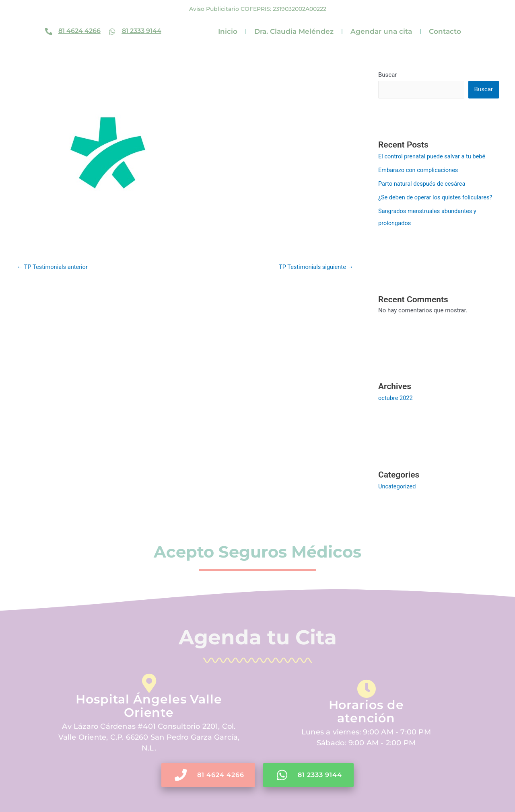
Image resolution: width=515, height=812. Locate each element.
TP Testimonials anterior (53, 267)
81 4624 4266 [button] (208, 775)
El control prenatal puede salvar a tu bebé (434, 156)
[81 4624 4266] (49, 31)
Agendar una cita (381, 31)
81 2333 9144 (142, 31)
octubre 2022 (396, 398)
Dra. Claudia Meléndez (294, 31)
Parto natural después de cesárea (423, 184)
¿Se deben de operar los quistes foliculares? (437, 197)
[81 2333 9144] (112, 31)
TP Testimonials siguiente (315, 267)
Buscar (387, 75)
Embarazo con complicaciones (419, 170)
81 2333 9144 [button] (310, 775)
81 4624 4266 (79, 31)
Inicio (228, 31)
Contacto (445, 31)
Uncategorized (398, 486)
